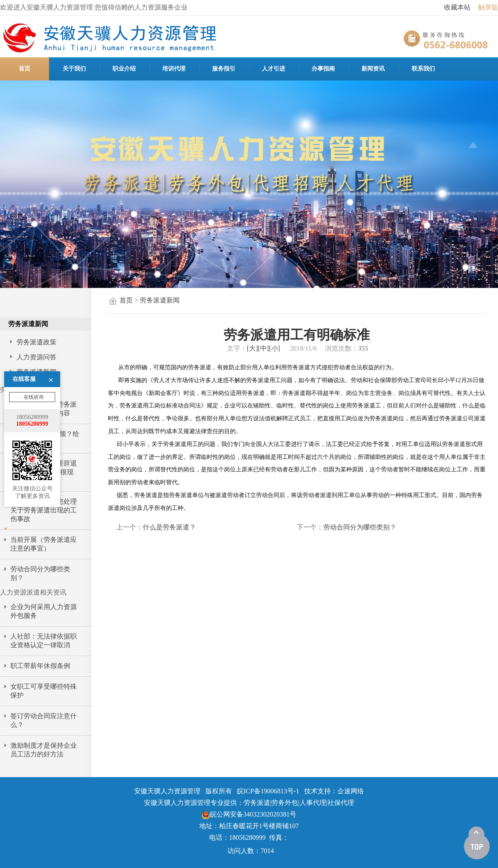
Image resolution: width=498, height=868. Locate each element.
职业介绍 (124, 69)
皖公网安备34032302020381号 (249, 814)
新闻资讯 (373, 69)
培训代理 (174, 69)
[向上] (477, 843)
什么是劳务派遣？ (169, 527)
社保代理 (341, 803)
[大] (253, 348)
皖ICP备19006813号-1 (268, 791)
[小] (275, 348)
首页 (24, 69)
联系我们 (423, 69)
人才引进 (273, 69)
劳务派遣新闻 (160, 300)
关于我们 (74, 69)
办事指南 (323, 69)
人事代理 (313, 803)
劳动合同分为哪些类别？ (360, 527)
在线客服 (24, 326)
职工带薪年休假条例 (40, 666)
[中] (264, 348)
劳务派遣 (257, 803)
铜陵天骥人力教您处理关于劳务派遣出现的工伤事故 (44, 510)
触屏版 (488, 7)
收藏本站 (457, 7)
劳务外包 (285, 803)
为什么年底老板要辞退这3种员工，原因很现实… (44, 472)
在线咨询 (33, 344)
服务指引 (224, 69)
